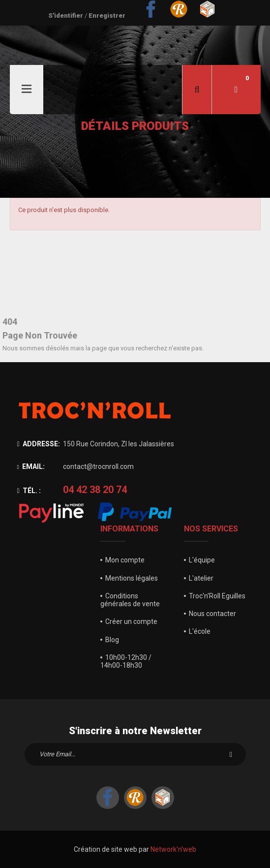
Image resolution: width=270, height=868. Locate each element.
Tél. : (29, 491)
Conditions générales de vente (130, 600)
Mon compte (125, 560)
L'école (200, 631)
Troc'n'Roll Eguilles (217, 596)
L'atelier (201, 578)
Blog (112, 640)
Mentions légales (132, 578)
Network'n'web (173, 849)
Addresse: (39, 444)
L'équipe (202, 560)
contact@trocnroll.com (98, 466)
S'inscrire (231, 754)
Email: (31, 466)
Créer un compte (131, 621)
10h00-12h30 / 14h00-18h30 (126, 661)
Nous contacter (212, 614)
